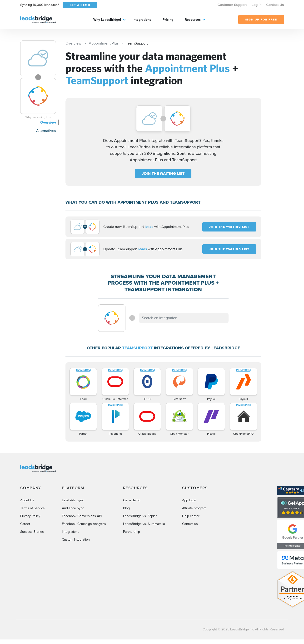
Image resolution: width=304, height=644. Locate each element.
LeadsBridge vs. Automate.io (144, 524)
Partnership (132, 532)
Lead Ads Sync (73, 500)
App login (189, 500)
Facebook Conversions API (82, 516)
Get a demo (132, 500)
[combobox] (184, 318)
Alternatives (46, 131)
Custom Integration (76, 540)
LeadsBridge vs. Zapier (140, 516)
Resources (193, 20)
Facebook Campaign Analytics (84, 524)
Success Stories (32, 532)
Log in (257, 5)
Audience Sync (73, 508)
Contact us (190, 524)
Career (25, 524)
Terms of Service (32, 508)
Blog (126, 508)
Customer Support (232, 5)
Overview (48, 122)
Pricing (168, 20)
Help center (191, 516)
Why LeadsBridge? (107, 20)
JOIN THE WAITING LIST (163, 174)
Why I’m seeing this (38, 117)
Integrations (142, 20)
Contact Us (275, 5)
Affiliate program (194, 508)
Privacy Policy (30, 516)
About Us (27, 500)
